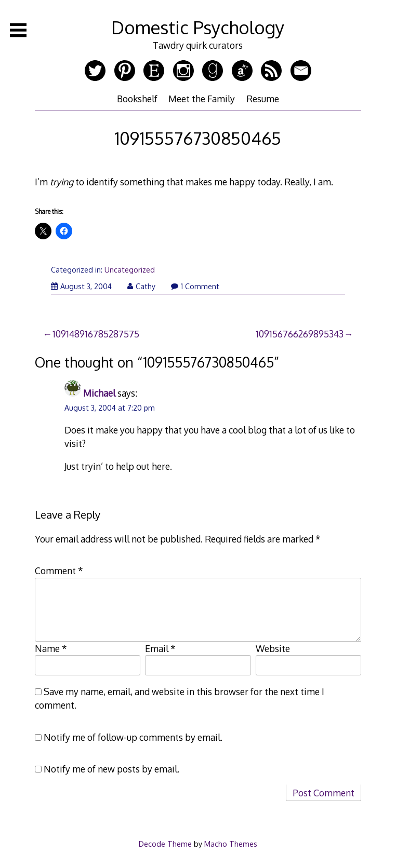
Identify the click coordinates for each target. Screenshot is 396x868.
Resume (263, 99)
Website (273, 648)
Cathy (141, 286)
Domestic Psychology (198, 27)
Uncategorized (130, 270)
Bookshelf (137, 99)
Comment (59, 571)
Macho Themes (231, 844)
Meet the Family (202, 99)
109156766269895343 (300, 334)
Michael (99, 393)
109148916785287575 (96, 334)
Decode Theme (165, 844)
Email (160, 648)
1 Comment (195, 286)
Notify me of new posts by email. (111, 769)
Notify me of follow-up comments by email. (133, 737)
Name (51, 648)
